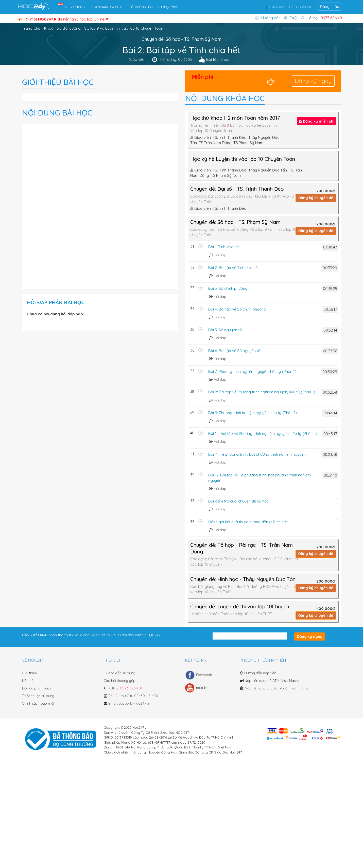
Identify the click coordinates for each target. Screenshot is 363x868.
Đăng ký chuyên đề (316, 198)
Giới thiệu (30, 673)
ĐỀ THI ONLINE (300, 7)
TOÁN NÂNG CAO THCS (108, 7)
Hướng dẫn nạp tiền (258, 673)
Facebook (198, 675)
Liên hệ (28, 681)
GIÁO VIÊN (277, 7)
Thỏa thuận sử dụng (38, 696)
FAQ (293, 18)
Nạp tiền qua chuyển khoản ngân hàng (274, 688)
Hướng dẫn (271, 18)
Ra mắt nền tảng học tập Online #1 (64, 19)
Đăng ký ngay (313, 81)
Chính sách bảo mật (38, 703)
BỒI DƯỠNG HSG (141, 7)
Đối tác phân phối (36, 688)
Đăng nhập (330, 6)
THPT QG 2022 (168, 7)
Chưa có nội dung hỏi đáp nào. (56, 314)
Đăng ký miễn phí (317, 121)
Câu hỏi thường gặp (120, 681)
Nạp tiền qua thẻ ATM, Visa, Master (270, 681)
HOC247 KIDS (74, 7)
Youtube (197, 688)
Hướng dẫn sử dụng (119, 673)
